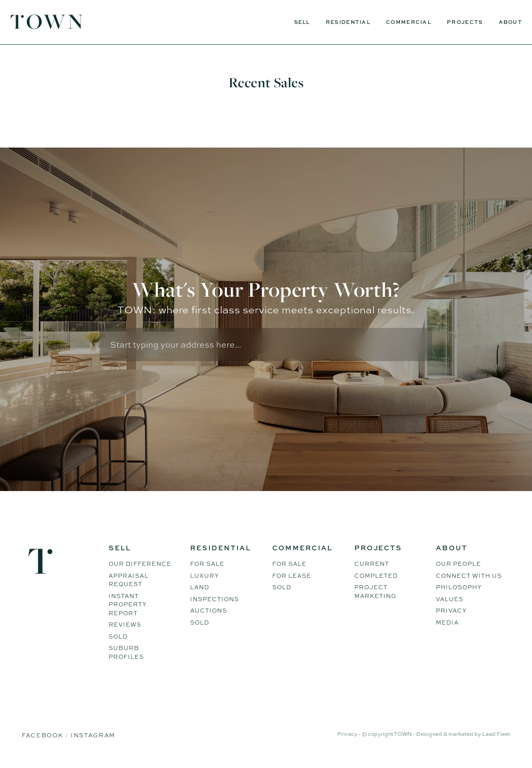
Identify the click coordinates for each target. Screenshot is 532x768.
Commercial (409, 22)
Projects (465, 22)
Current (372, 565)
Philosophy (459, 589)
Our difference (140, 565)
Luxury (204, 577)
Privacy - (349, 735)
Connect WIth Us (469, 577)
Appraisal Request (129, 582)
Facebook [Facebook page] (43, 737)
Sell (302, 22)
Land (200, 589)
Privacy (451, 612)
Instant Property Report (128, 606)
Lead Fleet (496, 735)
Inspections (215, 601)
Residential (348, 22)
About (511, 22)
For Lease (292, 577)
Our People (458, 565)
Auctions (209, 612)
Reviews (125, 626)
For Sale (207, 565)
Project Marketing (375, 593)
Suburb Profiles (126, 654)
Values (450, 601)
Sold (118, 638)
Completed (376, 577)
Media (447, 624)
